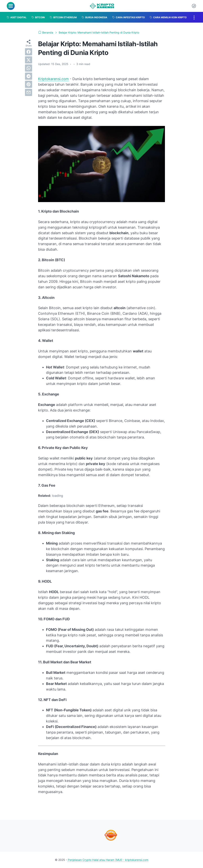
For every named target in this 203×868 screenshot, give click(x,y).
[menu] (11, 6)
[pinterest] (29, 84)
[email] (29, 92)
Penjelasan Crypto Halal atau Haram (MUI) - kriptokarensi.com (108, 860)
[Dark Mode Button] (194, 6)
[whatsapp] (29, 68)
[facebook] (29, 52)
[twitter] (29, 60)
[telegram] (29, 76)
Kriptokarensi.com (53, 79)
